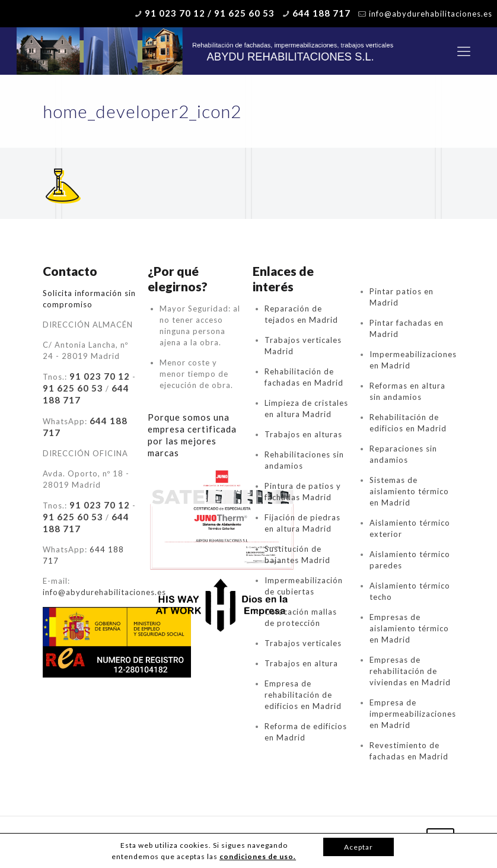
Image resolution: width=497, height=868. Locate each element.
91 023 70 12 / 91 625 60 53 (210, 13)
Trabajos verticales (303, 643)
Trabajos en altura (301, 663)
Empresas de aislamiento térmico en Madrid (409, 628)
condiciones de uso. (258, 856)
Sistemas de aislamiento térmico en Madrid (409, 491)
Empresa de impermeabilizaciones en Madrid (413, 714)
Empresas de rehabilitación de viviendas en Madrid (410, 671)
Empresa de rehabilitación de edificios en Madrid (303, 695)
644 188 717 (321, 13)
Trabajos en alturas (303, 434)
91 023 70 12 (100, 376)
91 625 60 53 (73, 388)
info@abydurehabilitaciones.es (431, 14)
